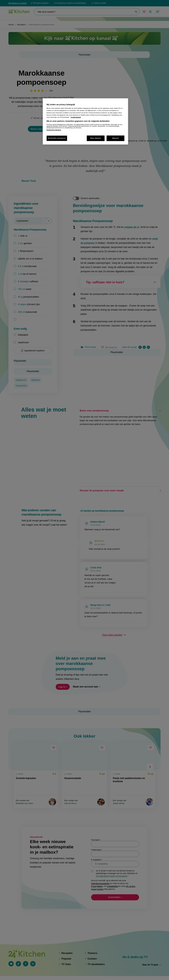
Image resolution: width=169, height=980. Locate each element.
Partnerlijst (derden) (54, 130)
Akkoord (115, 138)
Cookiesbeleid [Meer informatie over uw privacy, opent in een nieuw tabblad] (76, 117)
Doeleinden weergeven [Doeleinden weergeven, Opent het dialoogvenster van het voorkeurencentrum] (57, 138)
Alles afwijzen (96, 138)
